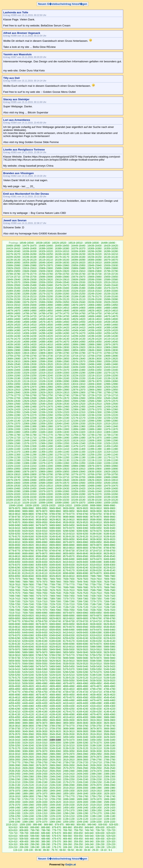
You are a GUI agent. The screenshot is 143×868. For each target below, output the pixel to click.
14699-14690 (78, 316)
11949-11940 (111, 426)
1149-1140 (55, 819)
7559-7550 (42, 593)
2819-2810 (69, 760)
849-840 (89, 827)
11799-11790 (13, 435)
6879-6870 (96, 616)
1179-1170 (14, 819)
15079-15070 (29, 302)
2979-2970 (69, 754)
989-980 (48, 825)
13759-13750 (13, 356)
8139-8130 (14, 573)
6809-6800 (82, 618)
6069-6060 (109, 644)
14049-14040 (111, 342)
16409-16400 (29, 249)
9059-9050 (69, 539)
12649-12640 (111, 398)
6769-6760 (28, 621)
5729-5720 (28, 658)
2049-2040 (28, 788)
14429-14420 (62, 328)
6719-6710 (96, 621)
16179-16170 (62, 257)
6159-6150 (96, 641)
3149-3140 (55, 748)
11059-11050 (78, 463)
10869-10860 (46, 472)
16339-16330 (29, 251)
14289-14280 (62, 333)
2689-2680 (28, 765)
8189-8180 (55, 570)
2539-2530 (14, 771)
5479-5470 (42, 666)
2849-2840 (28, 760)
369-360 (67, 842)
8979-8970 (69, 542)
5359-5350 (96, 669)
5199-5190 (96, 675)
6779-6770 (14, 621)
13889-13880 (29, 350)
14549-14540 (94, 322)
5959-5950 (42, 650)
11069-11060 (62, 463)
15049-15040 (78, 302)
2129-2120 (28, 785)
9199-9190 (96, 534)
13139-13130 (111, 378)
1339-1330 (14, 813)
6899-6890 (69, 616)
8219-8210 (14, 570)
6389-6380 (109, 633)
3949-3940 (55, 720)
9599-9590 (96, 520)
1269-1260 (109, 813)
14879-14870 (13, 311)
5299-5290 (69, 672)
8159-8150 (96, 570)
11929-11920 (29, 429)
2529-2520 (28, 771)
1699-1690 (69, 799)
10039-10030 (32, 506)
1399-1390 (42, 811)
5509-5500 (109, 664)
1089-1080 (28, 822)
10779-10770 (78, 474)
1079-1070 (42, 822)
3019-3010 (14, 754)
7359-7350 (96, 599)
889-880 (46, 827)
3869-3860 (55, 723)
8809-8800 (82, 548)
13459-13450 (46, 367)
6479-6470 (96, 630)
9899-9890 (14, 511)
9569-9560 (28, 522)
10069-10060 (94, 503)
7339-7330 (14, 602)
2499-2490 (69, 771)
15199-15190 (62, 297)
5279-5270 (96, 672)
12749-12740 (62, 395)
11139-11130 (62, 460)
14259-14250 (111, 333)
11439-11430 (29, 449)
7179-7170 (14, 607)
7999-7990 (96, 576)
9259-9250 (14, 534)
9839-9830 (96, 511)
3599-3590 (96, 731)
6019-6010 (69, 647)
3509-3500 (109, 734)
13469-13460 (29, 367)
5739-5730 (14, 658)
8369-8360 (28, 565)
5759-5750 (96, 655)
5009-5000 (28, 683)
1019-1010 (12, 825)
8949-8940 (109, 542)
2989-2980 (55, 754)
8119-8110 (42, 573)
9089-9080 (28, 539)
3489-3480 (28, 737)
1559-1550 (42, 805)
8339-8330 (69, 565)
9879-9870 (42, 511)
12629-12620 (29, 401)
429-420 (111, 839)
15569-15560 (29, 282)
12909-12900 (29, 390)
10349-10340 (94, 491)
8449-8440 (28, 562)
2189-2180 (55, 782)
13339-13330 (13, 373)
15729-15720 (111, 274)
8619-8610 (14, 556)
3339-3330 (14, 743)
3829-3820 (109, 723)
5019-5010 (14, 683)
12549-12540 (46, 404)
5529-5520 (82, 664)
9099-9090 (14, 539)
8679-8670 (42, 554)
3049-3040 (82, 751)
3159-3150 (42, 748)
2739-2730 (69, 763)
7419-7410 (14, 599)
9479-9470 (42, 525)
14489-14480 (78, 325)
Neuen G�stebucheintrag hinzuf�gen (63, 4)
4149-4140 (109, 712)
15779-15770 (29, 274)
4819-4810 (69, 689)
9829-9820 (109, 511)
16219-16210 (111, 254)
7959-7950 (42, 579)
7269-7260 (109, 602)
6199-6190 (42, 641)
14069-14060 (78, 342)
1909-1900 (109, 791)
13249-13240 (46, 376)
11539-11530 (94, 443)
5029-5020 (109, 681)
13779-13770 (94, 353)
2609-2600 (28, 768)
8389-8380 (109, 562)
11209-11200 (62, 458)
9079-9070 (42, 539)
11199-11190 (78, 458)
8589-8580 (55, 556)
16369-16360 (94, 249)
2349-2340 (55, 777)
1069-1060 (55, 822)
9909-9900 (109, 508)
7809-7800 (28, 585)
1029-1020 (109, 822)
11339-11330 (78, 452)
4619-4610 (14, 698)
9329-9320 (28, 531)
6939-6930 (14, 616)
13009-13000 (94, 384)
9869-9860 (55, 511)
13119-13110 (29, 381)
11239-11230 (13, 458)
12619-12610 (46, 401)
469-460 (67, 839)
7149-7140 (55, 607)
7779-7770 (69, 585)
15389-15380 (94, 288)
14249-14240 (13, 336)
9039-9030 (96, 539)
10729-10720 (46, 477)
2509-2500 (55, 771)
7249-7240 (28, 604)
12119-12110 (62, 421)
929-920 (114, 825)
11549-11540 (78, 443)
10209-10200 (94, 497)
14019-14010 (46, 345)
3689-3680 (82, 729)
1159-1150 (42, 819)
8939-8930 (14, 545)
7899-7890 (14, 582)
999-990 (37, 825)
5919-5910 (96, 650)
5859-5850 (69, 652)
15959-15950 (78, 265)
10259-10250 (13, 497)
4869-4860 (109, 686)
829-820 (111, 827)
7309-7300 (55, 602)
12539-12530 (62, 404)
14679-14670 (111, 316)
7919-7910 (96, 579)
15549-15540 (62, 282)
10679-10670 (13, 480)
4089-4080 (82, 714)
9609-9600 (82, 520)
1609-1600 (82, 802)
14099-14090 (29, 342)
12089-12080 (111, 421)
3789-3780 (55, 726)
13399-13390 (29, 370)
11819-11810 (94, 432)
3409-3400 (28, 740)
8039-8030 (42, 576)
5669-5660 (109, 658)
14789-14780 (46, 313)
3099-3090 (14, 751)
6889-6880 (82, 616)
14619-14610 (94, 319)
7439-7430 (96, 596)
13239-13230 (62, 376)
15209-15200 (46, 297)
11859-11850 (29, 432)
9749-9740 (109, 514)
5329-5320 (28, 672)
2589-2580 (55, 768)
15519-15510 (111, 282)
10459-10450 (29, 489)
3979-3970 (14, 720)
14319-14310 (13, 333)
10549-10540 (111, 483)
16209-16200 (13, 257)
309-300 (24, 844)
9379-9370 (69, 528)
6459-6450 (14, 633)
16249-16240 (62, 254)
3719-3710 (42, 729)
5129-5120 (82, 678)
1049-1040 (82, 822)
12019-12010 (111, 424)
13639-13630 (94, 359)
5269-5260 (109, 672)
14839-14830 (78, 311)
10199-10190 (111, 497)
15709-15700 (29, 277)
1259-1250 (14, 816)
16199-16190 (29, 257)
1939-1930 (69, 791)
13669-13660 (46, 359)
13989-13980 (94, 345)
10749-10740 (13, 477)
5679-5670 (96, 658)
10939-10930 (46, 469)
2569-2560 (82, 768)
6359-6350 (42, 635)
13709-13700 (94, 356)
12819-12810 (62, 393)
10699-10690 (94, 477)
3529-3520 (82, 734)
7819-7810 (14, 585)
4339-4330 (69, 706)
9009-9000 (28, 542)
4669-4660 (55, 695)
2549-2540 (109, 768)
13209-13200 (111, 376)
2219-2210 (14, 782)
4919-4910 (42, 686)
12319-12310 (78, 412)
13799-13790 (62, 353)
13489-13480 (111, 364)
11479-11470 (78, 446)
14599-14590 (13, 322)
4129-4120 (28, 714)
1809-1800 (28, 796)
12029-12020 (94, 424)
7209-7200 (82, 604)
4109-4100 (55, 714)
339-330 (100, 842)
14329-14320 (111, 330)
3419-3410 (14, 740)
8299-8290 (14, 568)
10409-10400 (111, 489)
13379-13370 (62, 370)
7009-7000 (28, 613)
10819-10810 (13, 474)
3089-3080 (28, 751)
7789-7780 (55, 585)
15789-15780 (13, 274)
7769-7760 (82, 585)
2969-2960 (82, 754)
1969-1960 (28, 791)
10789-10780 (62, 474)
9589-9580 (109, 520)
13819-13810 (29, 353)
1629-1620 (55, 802)
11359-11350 (46, 452)
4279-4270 (42, 709)
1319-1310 (42, 813)
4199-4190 (42, 712)
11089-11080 (29, 463)
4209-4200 (28, 712)
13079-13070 (94, 381)
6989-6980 (55, 613)
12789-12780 (111, 393)
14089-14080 (46, 342)
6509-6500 (55, 630)
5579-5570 (14, 664)
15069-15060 (46, 302)
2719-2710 (96, 763)
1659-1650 (14, 802)
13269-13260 (13, 376)
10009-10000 (81, 506)
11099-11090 (13, 463)
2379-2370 (14, 777)
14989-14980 (62, 305)
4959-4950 (96, 683)
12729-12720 (94, 395)
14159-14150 (46, 339)
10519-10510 (46, 486)
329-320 (111, 842)
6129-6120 (28, 644)
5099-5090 (14, 681)
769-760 (67, 830)
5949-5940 (55, 650)
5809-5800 (28, 655)
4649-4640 (82, 695)
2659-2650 (69, 765)
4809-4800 (82, 689)
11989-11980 (46, 426)
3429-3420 (109, 737)
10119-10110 (13, 503)
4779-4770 (14, 692)
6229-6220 (109, 638)
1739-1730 (14, 799)
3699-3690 (69, 729)
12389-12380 (78, 409)
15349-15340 (46, 291)
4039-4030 (42, 717)
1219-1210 (69, 816)
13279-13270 (111, 373)
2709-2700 (109, 763)
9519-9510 (96, 522)
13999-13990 (78, 345)
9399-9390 (42, 528)
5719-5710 (42, 658)
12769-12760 (29, 395)
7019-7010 (14, 613)
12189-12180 (62, 418)
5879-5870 (42, 652)
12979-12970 (29, 387)
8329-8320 (82, 565)
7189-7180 (109, 604)
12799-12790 (94, 393)
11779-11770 (46, 435)
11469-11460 (94, 446)
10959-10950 (13, 469)
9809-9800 (28, 514)
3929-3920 (82, 720)
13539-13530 (29, 364)
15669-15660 (94, 277)
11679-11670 (94, 438)
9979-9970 (14, 508)
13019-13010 (78, 384)
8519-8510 (42, 559)
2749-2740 (55, 763)
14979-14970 (78, 305)
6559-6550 (96, 627)
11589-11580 (13, 443)
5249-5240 (28, 675)
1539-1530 (69, 805)
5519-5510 (96, 664)
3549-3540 (55, 734)
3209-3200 (82, 746)
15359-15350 (29, 291)
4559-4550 (96, 698)
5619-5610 (69, 661)
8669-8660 (55, 554)
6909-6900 (55, 616)
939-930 (103, 825)
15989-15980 (29, 265)
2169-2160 (82, 782)
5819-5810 (14, 655)
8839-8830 (42, 548)
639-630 (100, 833)
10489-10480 (94, 486)
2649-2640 (82, 765)
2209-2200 (28, 782)
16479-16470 (29, 246)
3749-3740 (109, 726)
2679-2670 (42, 765)
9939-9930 (69, 508)
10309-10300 (46, 494)
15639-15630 (29, 280)
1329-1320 (28, 813)
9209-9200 (82, 534)
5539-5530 (69, 664)
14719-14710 (46, 316)
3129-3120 (82, 748)
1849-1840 (82, 794)
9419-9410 (14, 528)
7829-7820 (109, 582)
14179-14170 (13, 339)
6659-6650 (69, 624)
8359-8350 (42, 565)
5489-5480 (28, 666)
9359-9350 (96, 528)
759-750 (78, 830)
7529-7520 (82, 593)
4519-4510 (42, 700)
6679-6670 (42, 624)
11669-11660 (111, 438)
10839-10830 (94, 472)
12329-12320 (62, 412)
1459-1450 (69, 808)
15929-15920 (13, 268)
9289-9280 (82, 531)
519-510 (13, 839)
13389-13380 (46, 370)
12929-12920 (111, 387)
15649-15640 (13, 280)
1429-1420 (109, 808)
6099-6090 (69, 644)
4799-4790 (96, 689)
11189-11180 (94, 458)
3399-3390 (42, 740)
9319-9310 (42, 531)
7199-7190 (96, 604)
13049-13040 (29, 384)
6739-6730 (69, 621)
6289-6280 (28, 638)
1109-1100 (109, 819)
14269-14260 (94, 333)
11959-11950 (94, 426)
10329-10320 (13, 494)
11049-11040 (94, 463)
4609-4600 (28, 698)
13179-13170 (46, 378)
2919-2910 (42, 757)
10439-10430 (62, 489)
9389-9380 (55, 528)
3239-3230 (42, 746)
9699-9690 (69, 517)
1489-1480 (28, 808)
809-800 (24, 830)
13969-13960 (13, 347)
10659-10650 (46, 480)
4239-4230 (96, 709)
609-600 (24, 836)
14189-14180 (111, 336)
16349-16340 (13, 251)
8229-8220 (109, 568)
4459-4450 (14, 703)
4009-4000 (82, 717)
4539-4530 (14, 700)
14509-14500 (46, 325)
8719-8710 (96, 551)
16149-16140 (111, 257)
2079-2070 (96, 785)
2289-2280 (28, 779)
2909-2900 (55, 757)
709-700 (24, 833)
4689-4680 (28, 695)
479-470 (57, 839)
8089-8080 (82, 573)
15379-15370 (111, 288)
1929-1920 (82, 791)
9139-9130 (69, 537)
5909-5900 (109, 650)
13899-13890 (13, 350)
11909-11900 (62, 429)
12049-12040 (62, 424)
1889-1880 (28, 794)
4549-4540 (109, 698)
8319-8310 (96, 565)
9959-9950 (42, 508)
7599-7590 (96, 590)
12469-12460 (62, 407)
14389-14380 (13, 330)
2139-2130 (14, 785)
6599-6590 (42, 627)
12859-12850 (111, 390)
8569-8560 (82, 556)
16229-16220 (94, 254)
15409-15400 (62, 288)
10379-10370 (46, 491)
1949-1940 (55, 791)
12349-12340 (29, 412)
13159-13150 (78, 378)
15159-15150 (13, 299)
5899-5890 (14, 652)
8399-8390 (96, 562)
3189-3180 (109, 746)
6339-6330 (69, 635)
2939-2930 (14, 757)
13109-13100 (46, 381)
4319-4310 (96, 706)
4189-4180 (55, 712)
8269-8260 (55, 568)
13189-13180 (29, 378)
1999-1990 (96, 788)
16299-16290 (94, 251)
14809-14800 (13, 313)
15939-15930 (111, 265)
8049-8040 (28, 576)
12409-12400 (46, 409)
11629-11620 (62, 441)
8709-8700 (109, 551)
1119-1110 (96, 819)
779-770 (57, 830)
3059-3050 (69, 751)
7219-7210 (69, 604)
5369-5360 (82, 669)
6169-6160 (82, 641)
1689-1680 (82, 799)
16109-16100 (62, 260)
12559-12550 (29, 404)
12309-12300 (94, 412)
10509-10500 (62, 486)
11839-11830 (62, 432)
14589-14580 (29, 322)
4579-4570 (69, 698)
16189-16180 (46, 257)
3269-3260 (109, 743)
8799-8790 (96, 548)
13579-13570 (78, 361)
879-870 (57, 827)
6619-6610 (14, 627)
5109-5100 (109, 678)
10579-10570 (62, 483)
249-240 (89, 844)
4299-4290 (14, 709)
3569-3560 (28, 734)
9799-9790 (42, 514)
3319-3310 (42, 743)
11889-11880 (94, 429)
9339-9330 (14, 531)
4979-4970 (69, 683)
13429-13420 (94, 367)
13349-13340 (111, 370)
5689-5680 (82, 658)
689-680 (46, 833)
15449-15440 (111, 285)
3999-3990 (96, 717)
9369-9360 (82, 528)
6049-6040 (28, 647)
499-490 (35, 839)
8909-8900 (55, 545)
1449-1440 (82, 808)
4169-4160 (82, 712)
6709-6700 (109, 621)
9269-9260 (109, 531)
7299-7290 (69, 602)
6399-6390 (96, 633)
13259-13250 (29, 376)
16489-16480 (13, 246)
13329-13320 (29, 373)
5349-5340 (109, 669)
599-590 (35, 836)
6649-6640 (82, 624)
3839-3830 (96, 723)
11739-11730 (111, 435)
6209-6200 (28, 641)
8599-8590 (42, 556)
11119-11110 (94, 460)
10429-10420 (78, 489)
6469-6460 (109, 630)
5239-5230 (42, 675)
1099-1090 (14, 822)
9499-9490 (14, 525)
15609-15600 (78, 280)
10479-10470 (111, 486)
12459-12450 (78, 407)
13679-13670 (29, 359)
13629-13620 (111, 359)
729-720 (111, 830)
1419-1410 (14, 811)
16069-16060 (13, 263)
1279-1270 (96, 813)
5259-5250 (14, 675)
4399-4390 (96, 703)
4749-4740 (55, 692)
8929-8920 (28, 545)
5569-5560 (28, 664)
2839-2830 (42, 760)
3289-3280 (82, 743)
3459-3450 (69, 737)
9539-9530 (69, 522)
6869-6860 (109, 616)
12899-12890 (46, 390)
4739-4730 (69, 692)
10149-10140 (78, 500)
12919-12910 (13, 390)
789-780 (46, 830)
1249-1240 (28, 816)
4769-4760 (28, 692)
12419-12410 (29, 409)
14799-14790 (29, 313)
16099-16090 (78, 260)
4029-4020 (55, 717)
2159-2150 (96, 782)
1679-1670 (96, 799)
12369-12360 (111, 409)
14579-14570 (46, 322)
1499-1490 (14, 808)
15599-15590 (94, 280)
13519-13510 (62, 364)
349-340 (89, 842)
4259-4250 (69, 709)
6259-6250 (69, 638)
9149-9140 (55, 537)
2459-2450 (14, 774)
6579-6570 (69, 627)
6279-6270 (42, 638)
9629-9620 (55, 520)
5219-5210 (69, 675)
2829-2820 (55, 760)
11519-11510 (13, 446)
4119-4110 (42, 714)
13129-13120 (13, 381)
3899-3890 (14, 723)
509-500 (24, 839)
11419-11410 (62, 449)
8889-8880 (82, 545)
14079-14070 (62, 342)
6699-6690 (14, 624)
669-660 (67, 833)
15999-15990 (13, 265)
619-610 (13, 836)
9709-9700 (55, 517)
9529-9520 (82, 522)
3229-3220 (55, 746)
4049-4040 (28, 717)
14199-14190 (94, 336)
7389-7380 (55, 599)
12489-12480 (29, 407)
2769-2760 (28, 763)
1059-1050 (69, 822)
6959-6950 (96, 613)
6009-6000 (82, 647)
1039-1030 (96, 822)
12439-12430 (111, 407)
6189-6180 (55, 641)
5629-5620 (55, 661)
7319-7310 (42, 602)
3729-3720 (28, 729)
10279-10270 (94, 494)
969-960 (70, 825)
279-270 (57, 844)
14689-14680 (94, 316)
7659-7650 (14, 590)
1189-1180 (109, 816)
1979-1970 (14, 791)
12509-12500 (111, 404)
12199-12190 (46, 418)
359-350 (78, 842)
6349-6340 (55, 635)
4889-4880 (82, 686)
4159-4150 (96, 712)
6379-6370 (14, 635)
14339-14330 (94, 330)
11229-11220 (29, 458)
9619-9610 (69, 520)
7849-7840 (82, 582)
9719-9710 (42, 517)
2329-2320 (82, 777)
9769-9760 (82, 514)
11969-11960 (78, 426)
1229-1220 (55, 816)
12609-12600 (62, 401)
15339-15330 (62, 291)
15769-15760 (46, 274)
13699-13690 (111, 356)
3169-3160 (28, 748)
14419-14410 (78, 328)
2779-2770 (14, 763)
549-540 (89, 836)
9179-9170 (14, 537)
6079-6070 (96, 644)
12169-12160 (94, 418)
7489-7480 (28, 596)
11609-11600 (94, 441)
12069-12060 (29, 424)
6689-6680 (28, 624)
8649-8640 (82, 554)
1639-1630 (42, 802)
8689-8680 (28, 554)
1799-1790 (42, 796)
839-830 (100, 827)
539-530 (100, 836)
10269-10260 (111, 494)
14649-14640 (46, 319)
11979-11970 (62, 426)
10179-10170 (29, 500)
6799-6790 (96, 618)
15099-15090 (111, 299)
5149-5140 (55, 678)
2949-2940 (109, 754)
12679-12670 (62, 398)
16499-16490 (108, 243)
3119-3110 (96, 748)
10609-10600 (13, 483)
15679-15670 (78, 277)
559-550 (78, 836)
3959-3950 (42, 720)
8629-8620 (109, 554)
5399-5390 (42, 669)
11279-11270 (62, 455)
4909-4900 (55, 686)
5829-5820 (109, 652)
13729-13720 (62, 356)
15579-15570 (13, 282)
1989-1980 (109, 788)
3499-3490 (14, 737)
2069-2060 (109, 785)
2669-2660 (55, 765)
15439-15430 (13, 288)
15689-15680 (62, 277)
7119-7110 (96, 607)
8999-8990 (42, 542)
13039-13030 (46, 384)
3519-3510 (96, 734)
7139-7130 (69, 607)
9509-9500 (109, 522)
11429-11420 (46, 449)
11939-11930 (13, 429)
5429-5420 (109, 666)
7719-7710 (42, 587)
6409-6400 (82, 633)
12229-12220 (111, 415)
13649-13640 (78, 359)
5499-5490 (14, 666)
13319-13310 (46, 373)
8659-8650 (69, 554)
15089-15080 (13, 302)
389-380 (46, 842)
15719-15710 (13, 277)
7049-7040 (82, 610)
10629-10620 (94, 480)
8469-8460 (109, 559)
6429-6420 (55, 633)
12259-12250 (62, 415)
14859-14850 (46, 311)
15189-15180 (78, 297)
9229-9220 (55, 534)
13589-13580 (62, 361)
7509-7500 (109, 593)
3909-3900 (109, 720)
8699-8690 (14, 554)
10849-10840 (78, 472)
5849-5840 (82, 652)
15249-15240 (94, 294)
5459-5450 (69, 666)
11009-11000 (46, 466)
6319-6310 (96, 635)
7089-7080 (28, 610)
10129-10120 (111, 500)
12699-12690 (29, 398)
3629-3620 (55, 731)
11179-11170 (111, 458)
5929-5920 (82, 650)
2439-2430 (42, 774)
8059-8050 (14, 576)
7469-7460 (55, 596)
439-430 (100, 839)
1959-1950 (42, 791)
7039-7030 (96, 610)
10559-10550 (94, 483)
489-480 (46, 839)
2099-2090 (69, 785)
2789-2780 (109, 760)
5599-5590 (96, 661)
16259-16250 (46, 254)
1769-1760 (82, 796)
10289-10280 (78, 494)
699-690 (35, 833)
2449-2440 (28, 774)
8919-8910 (42, 545)
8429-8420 (55, 562)
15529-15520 (94, 282)
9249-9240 (28, 534)
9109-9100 (109, 537)
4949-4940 (109, 683)
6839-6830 (42, 618)
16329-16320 (46, 251)
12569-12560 (13, 404)
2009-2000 (82, 788)
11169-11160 (13, 460)
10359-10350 (78, 491)
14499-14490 (62, 325)
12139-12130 (29, 421)
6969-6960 (82, 613)
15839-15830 (46, 271)
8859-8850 (14, 548)
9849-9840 (82, 511)
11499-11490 (46, 446)
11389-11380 (111, 449)
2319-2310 (96, 777)
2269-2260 (55, 779)
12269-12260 (46, 415)
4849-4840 (28, 689)
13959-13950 (29, 347)
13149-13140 (94, 378)
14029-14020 (29, 345)
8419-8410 (69, 562)
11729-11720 (13, 438)
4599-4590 (42, 698)
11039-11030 (111, 463)
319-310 (13, 844)
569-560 (67, 836)
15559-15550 (46, 282)
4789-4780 (109, 689)
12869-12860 (94, 390)
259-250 (78, 844)
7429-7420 (109, 596)
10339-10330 (111, 491)
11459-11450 (111, 446)
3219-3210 (69, 746)
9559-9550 (42, 522)
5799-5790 (42, 655)
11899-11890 (78, 429)
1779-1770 (69, 796)
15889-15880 (78, 268)
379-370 (57, 842)
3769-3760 (82, 726)
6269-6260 (55, 638)
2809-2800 (82, 760)
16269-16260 (29, 254)
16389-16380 (62, 249)
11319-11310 (111, 452)
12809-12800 (78, 393)
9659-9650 (14, 520)
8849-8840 (28, 548)
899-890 (35, 827)
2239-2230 (96, 779)
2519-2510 (42, 771)
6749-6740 (55, 621)
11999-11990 (29, 426)
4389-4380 (109, 703)
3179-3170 (14, 748)
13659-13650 (62, 359)
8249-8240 (82, 568)
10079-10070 (78, 503)
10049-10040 (16, 506)
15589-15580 (111, 280)
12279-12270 (29, 415)
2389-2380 (109, 774)
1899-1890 (14, 794)
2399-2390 (96, 774)
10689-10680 (111, 477)
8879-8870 (96, 545)
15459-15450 (94, 285)
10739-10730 (29, 477)
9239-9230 (42, 534)
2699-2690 (14, 765)
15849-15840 (29, 271)
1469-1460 (55, 808)
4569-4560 (82, 698)
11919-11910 (46, 429)
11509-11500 (29, 446)
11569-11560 (46, 443)
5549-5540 (55, 664)
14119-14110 (111, 339)
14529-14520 (13, 325)
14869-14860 (29, 311)
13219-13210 (94, 376)
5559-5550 (42, 664)
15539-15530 (78, 282)
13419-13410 (111, 367)
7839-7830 (96, 582)
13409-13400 (13, 370)
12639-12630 (13, 401)
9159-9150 (42, 537)
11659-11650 (13, 441)
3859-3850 (69, 723)
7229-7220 (55, 604)
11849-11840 (46, 432)
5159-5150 (42, 678)
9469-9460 (55, 525)
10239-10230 (46, 497)
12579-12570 (111, 401)
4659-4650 (69, 695)
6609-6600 (28, 627)
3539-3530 (69, 734)
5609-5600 (82, 661)
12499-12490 (13, 407)
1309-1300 (55, 813)
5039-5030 (96, 681)
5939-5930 (69, 650)
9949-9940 (55, 508)
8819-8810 (69, 548)
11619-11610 (78, 441)
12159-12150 (111, 418)
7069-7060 (55, 610)
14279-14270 (78, 333)
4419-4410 (69, 703)
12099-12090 (94, 421)
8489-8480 (82, 559)
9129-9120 (82, 537)
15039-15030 (94, 302)
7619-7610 (69, 590)
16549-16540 (27, 243)
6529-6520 (28, 630)
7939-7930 (69, 579)
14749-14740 (111, 313)
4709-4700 (109, 692)
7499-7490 (14, 596)
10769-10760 (94, 474)
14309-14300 (29, 333)
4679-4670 (42, 695)
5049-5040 (82, 681)
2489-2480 (82, 771)
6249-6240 (82, 638)
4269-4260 (55, 709)
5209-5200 (82, 675)
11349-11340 (62, 452)
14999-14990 (46, 305)
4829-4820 (55, 689)
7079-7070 (42, 610)
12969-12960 (46, 387)
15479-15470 (62, 285)
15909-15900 (46, 268)
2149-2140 (109, 782)
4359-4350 (42, 706)
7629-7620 (55, 590)
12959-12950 (62, 387)
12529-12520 (78, 404)
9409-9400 (28, 528)
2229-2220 (109, 779)
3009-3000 (28, 754)
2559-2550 (96, 768)
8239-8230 (96, 568)
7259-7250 (14, 604)
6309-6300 (109, 635)
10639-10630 (78, 480)
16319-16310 (62, 251)
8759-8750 (42, 551)
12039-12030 (78, 424)
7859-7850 (69, 582)
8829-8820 (55, 548)
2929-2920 (28, 757)
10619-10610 (111, 480)
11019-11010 (29, 466)
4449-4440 (28, 703)
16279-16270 (13, 254)
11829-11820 (78, 432)
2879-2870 (96, 757)
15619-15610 (62, 280)
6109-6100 (55, 644)
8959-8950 (96, 542)
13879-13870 (46, 350)
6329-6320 (82, 635)
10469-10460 (13, 489)
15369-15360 (13, 291)
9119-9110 (96, 537)
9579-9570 (14, 522)
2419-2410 (69, 774)
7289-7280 (82, 602)
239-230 (100, 844)
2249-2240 (82, 779)
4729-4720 (82, 692)
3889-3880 (28, 723)
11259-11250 (94, 455)
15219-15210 (29, 297)
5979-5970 (14, 650)
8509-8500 (55, 559)
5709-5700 (55, 658)
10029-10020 (48, 506)
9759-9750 (96, 514)
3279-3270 (96, 743)
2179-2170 (69, 782)
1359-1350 (96, 811)
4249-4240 (82, 709)
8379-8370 (14, 565)
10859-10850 (62, 472)
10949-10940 (29, 469)
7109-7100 (109, 607)
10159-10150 (62, 500)
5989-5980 (109, 647)
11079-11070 (46, 463)
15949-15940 (94, 265)
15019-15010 (13, 305)
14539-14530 (111, 322)
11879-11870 (111, 429)
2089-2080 (82, 785)
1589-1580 (109, 802)
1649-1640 (28, 802)
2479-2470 (96, 771)
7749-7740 (109, 585)
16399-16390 (46, 249)
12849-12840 (13, 393)
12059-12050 (46, 424)
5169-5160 (28, 678)
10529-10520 (29, 486)
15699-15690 (46, 277)
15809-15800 (94, 271)
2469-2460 (109, 771)
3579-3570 (14, 734)
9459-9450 (69, 525)
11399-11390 (94, 449)
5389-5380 (55, 669)
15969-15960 (62, 265)
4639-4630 (96, 695)
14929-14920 (46, 308)
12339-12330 (46, 412)
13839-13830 (111, 350)
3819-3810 (14, 726)
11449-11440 (13, 449)
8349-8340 (55, 565)
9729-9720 (28, 517)
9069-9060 (55, 539)
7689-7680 (82, 587)
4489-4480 (82, 700)
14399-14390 (111, 328)
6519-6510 (42, 630)
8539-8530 (14, 559)
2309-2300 (109, 777)
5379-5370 (69, 669)
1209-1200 (82, 816)
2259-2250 (69, 779)
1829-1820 (109, 794)
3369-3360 (82, 740)
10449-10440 (46, 489)
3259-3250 (14, 746)
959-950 (81, 825)
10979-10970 (94, 466)
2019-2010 (69, 788)
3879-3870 (42, 723)
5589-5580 (109, 661)
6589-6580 (55, 627)
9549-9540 (55, 522)
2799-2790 (96, 760)
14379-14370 (29, 330)
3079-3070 (42, 751)
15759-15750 (62, 274)
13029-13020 (62, 384)
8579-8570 (69, 556)
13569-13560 (94, 361)
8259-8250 (69, 568)
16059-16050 (29, 263)
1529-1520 (82, 805)
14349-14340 (78, 330)
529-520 (111, 836)
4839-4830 (42, 689)
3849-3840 (82, 723)
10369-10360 (62, 491)
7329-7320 (28, 602)
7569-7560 (28, 593)
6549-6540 (109, 627)
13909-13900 (111, 347)
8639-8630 (96, 554)
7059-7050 (69, 610)
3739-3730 (14, 729)
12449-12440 (94, 407)
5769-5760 (82, 655)
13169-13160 (62, 378)
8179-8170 (69, 570)
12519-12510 (94, 404)
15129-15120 (62, 299)
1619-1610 (69, 802)
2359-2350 (42, 777)
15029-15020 (111, 302)
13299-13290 (78, 373)
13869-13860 (62, 350)
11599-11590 (111, 441)
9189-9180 (109, 534)
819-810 (13, 830)
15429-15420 (29, 288)
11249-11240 (111, 455)
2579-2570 (69, 768)
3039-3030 (96, 751)
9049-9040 (82, 539)
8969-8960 (82, 542)
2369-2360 (28, 777)
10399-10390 (13, 491)
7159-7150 (42, 607)
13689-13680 (13, 359)
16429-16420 (111, 246)
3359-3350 (96, 740)
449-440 (89, 839)
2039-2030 (42, 788)
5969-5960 (28, 650)
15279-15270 (46, 294)
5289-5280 (82, 672)
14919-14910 (62, 308)
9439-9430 (96, 525)
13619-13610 (13, 361)
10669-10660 (29, 480)
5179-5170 (14, 678)
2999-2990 (42, 754)
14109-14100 (13, 342)
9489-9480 (28, 525)
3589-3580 (109, 731)
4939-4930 (14, 686)
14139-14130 (78, 339)
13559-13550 (111, 361)
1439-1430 (96, 808)
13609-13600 (29, 361)
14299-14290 (46, 333)
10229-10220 (62, 497)
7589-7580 (109, 590)
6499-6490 (69, 630)
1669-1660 (109, 799)
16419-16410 (13, 249)
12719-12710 (111, 395)
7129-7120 (82, 607)
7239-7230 (42, 604)
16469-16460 (46, 246)
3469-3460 (55, 737)
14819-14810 (111, 311)
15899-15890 (62, 268)
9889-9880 (28, 511)
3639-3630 (42, 731)
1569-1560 (28, 805)
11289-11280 (46, 455)
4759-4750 (42, 692)
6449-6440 (28, 633)
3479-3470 (42, 737)
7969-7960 (28, 579)
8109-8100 (55, 573)
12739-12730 (78, 395)
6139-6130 (14, 644)
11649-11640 (29, 441)
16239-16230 (78, 254)
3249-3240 (28, 746)
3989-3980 (109, 717)
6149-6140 (109, 641)
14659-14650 (29, 319)
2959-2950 (96, 754)
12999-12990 (111, 384)
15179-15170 (94, 297)
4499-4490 (69, 700)
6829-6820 (55, 618)
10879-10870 (29, 472)
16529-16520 (59, 243)
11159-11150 (29, 460)
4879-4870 (96, 686)
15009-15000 (29, 305)
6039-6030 (42, 647)
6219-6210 (14, 641)
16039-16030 (62, 263)
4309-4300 (109, 706)
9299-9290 (69, 531)
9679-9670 (96, 517)
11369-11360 (29, 452)
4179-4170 (69, 712)
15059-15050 (62, 302)
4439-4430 (42, 703)
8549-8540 (109, 556)
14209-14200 (78, 336)
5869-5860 (55, 652)
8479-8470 (96, 559)
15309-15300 (111, 291)
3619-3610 (69, 731)
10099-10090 (46, 503)
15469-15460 (78, 285)
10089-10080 (62, 503)
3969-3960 (28, 720)
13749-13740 (29, 356)
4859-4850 (14, 689)
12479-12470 (46, 407)
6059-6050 (14, 647)
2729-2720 (82, 763)
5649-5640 (28, 661)
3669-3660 (109, 729)
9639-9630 (42, 520)
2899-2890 (69, 757)
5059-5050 (69, 681)
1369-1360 (82, 811)
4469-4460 (109, 700)
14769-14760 (78, 313)
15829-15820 (62, 271)
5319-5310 (42, 672)
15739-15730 (94, 274)
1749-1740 (109, 796)
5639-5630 (42, 661)
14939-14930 (29, 308)
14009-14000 (62, 345)
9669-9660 (109, 517)
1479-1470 (42, 808)
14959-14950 (111, 305)
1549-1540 (55, 805)
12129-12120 (46, 421)
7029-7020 (109, 610)
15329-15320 (78, 291)
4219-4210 (14, 712)
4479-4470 (96, 700)
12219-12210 (13, 418)
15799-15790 (111, 271)
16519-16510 (75, 243)
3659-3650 (14, 731)
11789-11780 (29, 435)
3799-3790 (42, 726)
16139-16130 (13, 260)
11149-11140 (46, 460)
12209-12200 (29, 418)
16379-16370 (78, 249)
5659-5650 (14, 661)
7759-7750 (96, 585)
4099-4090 (69, 714)
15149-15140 (29, 299)
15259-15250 (78, 294)
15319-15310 (94, 291)
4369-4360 (28, 706)
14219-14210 (62, 336)
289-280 (46, 844)
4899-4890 (69, 686)
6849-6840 (28, 618)
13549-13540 (13, 364)
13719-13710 (78, 356)
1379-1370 (69, 811)
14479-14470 (94, 325)
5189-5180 (109, 675)
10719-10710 (62, 477)
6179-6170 (69, 641)
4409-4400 (82, 703)
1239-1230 (42, 816)
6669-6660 (55, 624)
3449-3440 (82, 737)
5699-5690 (69, 658)
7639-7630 (42, 590)
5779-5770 (69, 655)
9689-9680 (82, 517)
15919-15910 (29, 268)
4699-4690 (14, 695)
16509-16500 (92, 243)
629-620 (111, 833)
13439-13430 (78, 367)
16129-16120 (29, 260)
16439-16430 (94, 246)
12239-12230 (94, 415)
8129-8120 (28, 573)
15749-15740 (78, 274)
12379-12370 (94, 409)
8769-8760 (28, 551)
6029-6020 (55, 647)
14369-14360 (46, 330)
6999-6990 (42, 613)
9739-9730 (14, 517)
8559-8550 (96, 556)
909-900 (24, 827)
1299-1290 (69, 813)
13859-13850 (78, 350)
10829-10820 (111, 472)
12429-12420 (13, 409)
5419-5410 (14, 669)
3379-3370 (69, 740)
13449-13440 (62, 367)
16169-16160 (78, 257)
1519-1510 (96, 805)
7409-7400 (28, 599)
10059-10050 (111, 503)
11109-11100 (111, 460)
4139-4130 (14, 714)
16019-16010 (94, 263)
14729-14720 (29, 316)
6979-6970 (69, 613)
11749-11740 (94, 435)
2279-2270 (42, 779)
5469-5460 (55, 666)
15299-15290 (13, 294)
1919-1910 (96, 791)
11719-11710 (29, 438)
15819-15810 (78, 271)
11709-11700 (46, 438)
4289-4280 (28, 709)
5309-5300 (55, 672)
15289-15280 (29, 294)
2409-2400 (82, 774)
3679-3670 (96, 729)
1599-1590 (96, 802)
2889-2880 (82, 757)
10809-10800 (29, 474)
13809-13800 (46, 353)
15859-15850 (13, 271)
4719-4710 (96, 692)
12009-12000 (13, 426)
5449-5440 (82, 666)
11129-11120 (78, 460)
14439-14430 (46, 328)
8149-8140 (109, 570)
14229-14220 (46, 336)
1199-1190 (96, 816)
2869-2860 (109, 757)
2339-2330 (69, 777)
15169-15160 (111, 297)
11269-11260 (78, 455)
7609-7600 (82, 590)
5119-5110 (96, 678)
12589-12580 (94, 401)
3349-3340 (109, 740)
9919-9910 (96, 508)
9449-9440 (82, 525)
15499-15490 (29, 285)
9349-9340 (109, 528)
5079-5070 (42, 681)
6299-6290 (14, 638)
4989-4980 (55, 683)
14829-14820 (94, 311)
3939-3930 (69, 720)
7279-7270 (96, 602)
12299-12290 (111, 412)
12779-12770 (13, 395)
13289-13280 (94, 373)
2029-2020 (55, 788)
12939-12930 (94, 387)
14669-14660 (13, 319)
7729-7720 (28, 587)
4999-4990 (42, 683)
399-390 (35, 842)
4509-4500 (55, 700)
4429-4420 (55, 703)
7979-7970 (14, 579)
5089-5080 (28, 681)
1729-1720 (28, 799)
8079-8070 (96, 573)
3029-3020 (109, 751)
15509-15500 (13, 285)
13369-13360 (78, 370)
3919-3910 (96, 720)
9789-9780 (55, 514)
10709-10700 (78, 477)
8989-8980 (55, 542)
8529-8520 (28, 559)
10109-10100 (29, 503)
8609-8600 (28, 556)
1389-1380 (55, 811)
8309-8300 (109, 565)
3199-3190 (96, 746)
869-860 (67, 827)
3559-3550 (42, 734)
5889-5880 (28, 652)
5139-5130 (69, 678)
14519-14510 (29, 325)
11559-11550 (62, 443)
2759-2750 (42, 763)
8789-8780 (109, 548)
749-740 (89, 830)
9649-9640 (28, 520)
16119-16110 (46, 260)
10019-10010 (65, 506)
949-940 (92, 825)
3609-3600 (82, 731)
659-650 (78, 833)
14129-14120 (94, 339)
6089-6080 (82, 644)
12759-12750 (46, 395)
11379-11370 (13, 452)
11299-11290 (29, 455)
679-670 (57, 833)
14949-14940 (13, 308)
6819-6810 (69, 618)
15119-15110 (78, 299)
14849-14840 (62, 311)
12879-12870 (78, 390)
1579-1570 (14, 805)
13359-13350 (94, 370)
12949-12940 (78, 387)
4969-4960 (82, 683)
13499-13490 (94, 364)
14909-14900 (78, 308)
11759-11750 (78, 435)
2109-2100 (55, 785)
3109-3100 (109, 748)
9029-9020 (109, 539)
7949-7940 (55, 579)
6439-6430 (42, 633)
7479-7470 (42, 596)
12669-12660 (78, 398)
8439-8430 (42, 562)
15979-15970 (46, 265)
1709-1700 (55, 799)
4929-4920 (28, 686)
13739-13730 (46, 356)
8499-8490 (69, 559)
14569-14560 (62, 322)
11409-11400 (78, 449)
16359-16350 (111, 249)
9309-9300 (55, 531)
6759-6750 (42, 621)
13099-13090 (62, 381)
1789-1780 (55, 796)
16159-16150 (94, 257)
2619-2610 (14, 768)
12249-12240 (78, 415)
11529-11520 (111, 443)
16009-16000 (111, 263)
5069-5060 (55, 681)
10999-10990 (62, 466)
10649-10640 (62, 480)
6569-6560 (82, 627)
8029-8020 (55, 576)
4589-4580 (55, 698)
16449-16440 (78, 246)
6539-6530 (14, 630)
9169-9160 (28, 537)
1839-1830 (96, 794)
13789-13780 (78, 353)
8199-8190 (42, 570)
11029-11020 (13, 466)
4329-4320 (82, 706)
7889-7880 (28, 582)
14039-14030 (13, 345)
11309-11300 (13, 455)
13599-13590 (46, 361)
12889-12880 (62, 390)
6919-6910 (42, 616)
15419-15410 (46, 288)
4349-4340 (55, 706)
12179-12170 (78, 418)
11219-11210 (46, 458)
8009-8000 (82, 576)
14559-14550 (78, 322)
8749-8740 (55, 551)
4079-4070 (96, 714)
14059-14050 (94, 342)
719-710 (13, 833)
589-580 (46, 836)
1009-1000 (25, 825)
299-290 (35, 844)
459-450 (78, 839)
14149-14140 (62, 339)
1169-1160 (28, 819)
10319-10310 (29, 494)
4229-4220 (109, 709)
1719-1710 (42, 799)
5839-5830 (96, 652)
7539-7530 (69, 593)
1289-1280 (82, 813)
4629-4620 (109, 695)
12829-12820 (46, 393)
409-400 (24, 842)
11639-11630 (46, 441)
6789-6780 (109, 618)
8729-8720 (82, 551)
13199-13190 (13, 378)
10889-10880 (13, 472)
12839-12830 (29, 393)
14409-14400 (94, 328)
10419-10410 (94, 489)
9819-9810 (14, 514)
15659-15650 (111, 277)
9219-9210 (69, 534)
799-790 (35, 830)
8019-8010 (69, 576)
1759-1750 (96, 796)
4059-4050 (14, 717)
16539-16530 (43, 243)
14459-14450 (13, 328)
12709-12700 (13, 398)
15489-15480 (46, 285)
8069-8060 (109, 573)
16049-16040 (46, 263)
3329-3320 (28, 743)
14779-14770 (62, 313)
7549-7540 (55, 593)
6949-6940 (109, 613)
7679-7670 (96, 587)
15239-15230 (111, 294)
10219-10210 (78, 497)
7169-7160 (28, 607)
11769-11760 (62, 435)
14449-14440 (29, 328)
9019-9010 (14, 542)
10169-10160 (46, 500)
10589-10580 (46, 483)
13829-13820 (13, 353)
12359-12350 (13, 412)
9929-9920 (82, 508)
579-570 (57, 836)
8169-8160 (82, 570)
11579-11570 (29, 443)
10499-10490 (78, 486)
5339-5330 (14, 672)
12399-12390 (62, 409)
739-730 (100, 830)
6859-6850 (14, 618)
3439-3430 (96, 737)
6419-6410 (69, 633)
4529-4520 (28, 700)
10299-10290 (62, 494)
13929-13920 (78, 347)
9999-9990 (96, 506)
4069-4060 (109, 714)
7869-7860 (55, 582)
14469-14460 (111, 325)
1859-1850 (69, 794)
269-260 (67, 844)
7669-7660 (109, 587)
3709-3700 (55, 729)
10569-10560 (78, 483)
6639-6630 (96, 624)
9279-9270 (96, 531)
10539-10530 (13, 486)
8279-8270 (42, 568)
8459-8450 (14, 562)
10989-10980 (78, 466)
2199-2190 (42, 782)
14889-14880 (111, 308)
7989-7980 (109, 576)
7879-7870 (42, 582)
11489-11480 (62, 446)
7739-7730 (14, 587)
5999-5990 (96, 647)
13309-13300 (62, 373)
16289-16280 (111, 251)
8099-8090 (69, 573)
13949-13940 (46, 347)
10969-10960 (111, 466)
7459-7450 (69, 596)
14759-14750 (94, 313)
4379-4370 (14, 706)
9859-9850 (69, 511)
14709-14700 (62, 316)
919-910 (13, 827)
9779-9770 (69, 514)
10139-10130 (94, 500)
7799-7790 (42, 585)
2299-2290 (14, 779)
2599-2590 (42, 768)
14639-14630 (62, 319)
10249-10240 (29, 497)
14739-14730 (13, 316)
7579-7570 (14, 593)
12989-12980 (13, 387)
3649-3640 (28, 731)
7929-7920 (82, 579)
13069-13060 (111, 381)
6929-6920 (28, 616)
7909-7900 (109, 579)
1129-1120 (82, 819)
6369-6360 (28, 635)
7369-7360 (82, 599)
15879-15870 (94, 268)
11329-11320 (94, 452)
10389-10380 (29, 491)
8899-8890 (69, 545)
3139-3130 (69, 748)
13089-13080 (78, 381)
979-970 (59, 825)
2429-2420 (55, 774)
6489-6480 (82, 630)
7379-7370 (69, 599)
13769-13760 (111, 353)
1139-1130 (69, 819)
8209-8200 (28, 570)
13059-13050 (13, 384)
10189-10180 (13, 500)
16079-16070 (111, 260)
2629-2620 (109, 765)
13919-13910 (94, 347)
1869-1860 (55, 794)
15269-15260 (62, 294)
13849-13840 (94, 350)
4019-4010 (69, 717)
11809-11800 (111, 432)
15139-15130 (46, 299)
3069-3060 (55, 751)
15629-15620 (46, 280)
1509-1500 (109, 805)
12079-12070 (13, 424)
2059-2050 (14, 788)
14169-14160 (29, 339)
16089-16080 (94, 260)
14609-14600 (111, 319)
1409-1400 (28, 811)
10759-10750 (111, 474)
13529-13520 (46, 364)
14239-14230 (29, 336)
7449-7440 (82, 596)
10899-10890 (111, 469)
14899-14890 (94, 308)
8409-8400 (82, 562)
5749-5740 (109, 655)
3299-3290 (69, 743)
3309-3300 (55, 743)
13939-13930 (62, 347)
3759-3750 (96, 726)
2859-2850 (14, 760)
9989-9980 (109, 506)
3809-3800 (28, 726)
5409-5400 (28, 669)
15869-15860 (111, 268)
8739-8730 (69, 551)
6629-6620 (109, 624)
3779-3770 (69, 726)
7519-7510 (96, 593)
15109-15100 (94, 299)
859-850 (78, 827)
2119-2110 (42, 785)
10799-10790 (46, 474)
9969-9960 (28, 508)
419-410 (13, 842)
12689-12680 (46, 398)
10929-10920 (62, 469)
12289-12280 (13, 415)
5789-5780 (55, 655)
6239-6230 (96, 638)
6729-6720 (82, 621)
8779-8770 (14, 551)
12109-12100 (78, 421)
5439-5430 (96, 666)
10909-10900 (94, 469)
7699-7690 (69, 587)
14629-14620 (78, 319)
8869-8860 (109, 545)
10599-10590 (29, 483)
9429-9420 (109, 525)
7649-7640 (28, 590)
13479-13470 (13, 367)
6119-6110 (42, 644)
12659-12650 (94, 398)
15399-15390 (78, 288)
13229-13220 (78, 376)
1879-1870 (42, 794)
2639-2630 (96, 765)
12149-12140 (13, 421)
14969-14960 (94, 305)
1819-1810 (14, 796)
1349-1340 (109, 811)
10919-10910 (78, 469)
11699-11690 (62, 438)
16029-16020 (78, 263)
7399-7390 (42, 599)
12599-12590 (78, 401)
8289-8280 (28, 568)
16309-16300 (78, 251)
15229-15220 (13, 297)
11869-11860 (13, 432)
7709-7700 (55, 587)
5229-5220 (55, 675)
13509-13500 (78, 364)
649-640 (89, 833)
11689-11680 (78, 438)
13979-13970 (111, 345)
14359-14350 (62, 330)
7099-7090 (14, 610)
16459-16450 (62, 246)
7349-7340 (109, 599)
